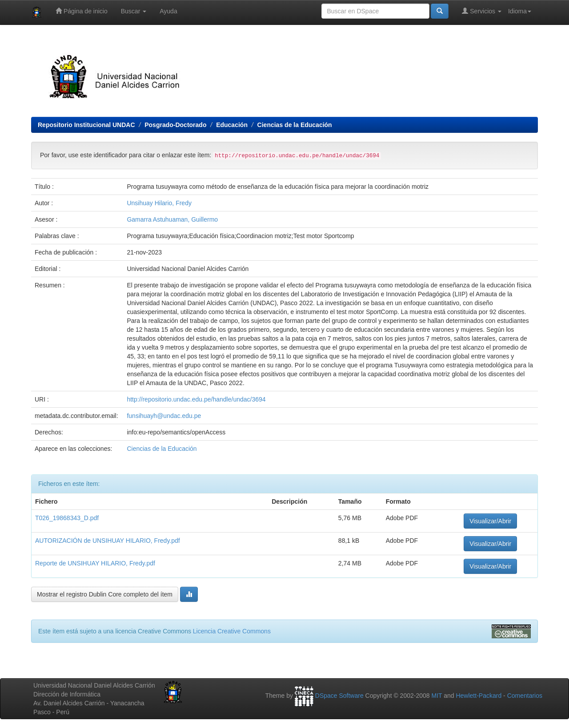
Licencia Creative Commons (232, 631)
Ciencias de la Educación (295, 125)
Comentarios (525, 696)
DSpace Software (339, 696)
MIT (437, 696)
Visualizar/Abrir (490, 521)
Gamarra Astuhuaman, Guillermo (172, 219)
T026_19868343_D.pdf (67, 518)
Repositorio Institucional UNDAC (86, 125)
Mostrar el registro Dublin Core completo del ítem (105, 594)
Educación (232, 125)
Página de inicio (82, 11)
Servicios (482, 11)
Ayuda (168, 11)
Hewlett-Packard (479, 696)
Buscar (134, 11)
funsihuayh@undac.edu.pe (164, 416)
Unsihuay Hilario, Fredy (159, 203)
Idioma (520, 11)
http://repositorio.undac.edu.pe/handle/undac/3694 (196, 399)
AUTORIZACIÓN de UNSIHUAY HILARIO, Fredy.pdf (108, 541)
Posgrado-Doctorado (175, 125)
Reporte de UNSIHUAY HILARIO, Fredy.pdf (95, 563)
